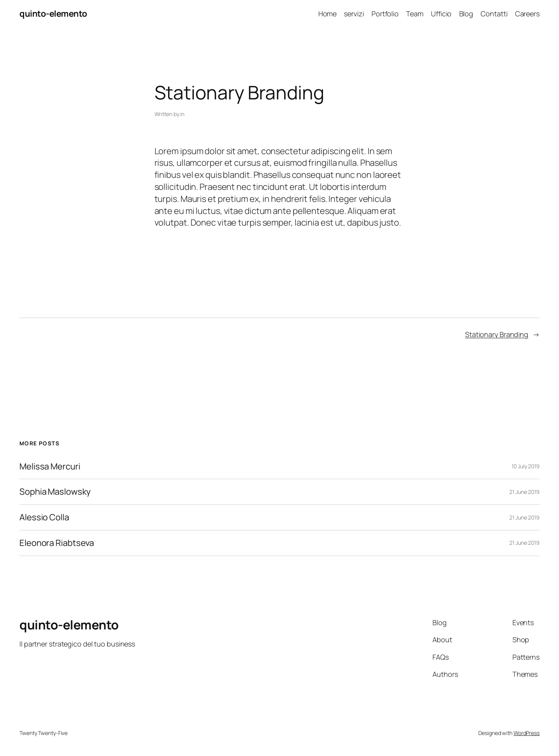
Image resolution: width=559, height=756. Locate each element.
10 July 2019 (526, 466)
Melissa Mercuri (50, 467)
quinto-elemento (53, 14)
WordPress (527, 733)
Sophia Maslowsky (55, 492)
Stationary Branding (497, 334)
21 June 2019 (524, 492)
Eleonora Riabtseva (57, 543)
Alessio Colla (44, 517)
